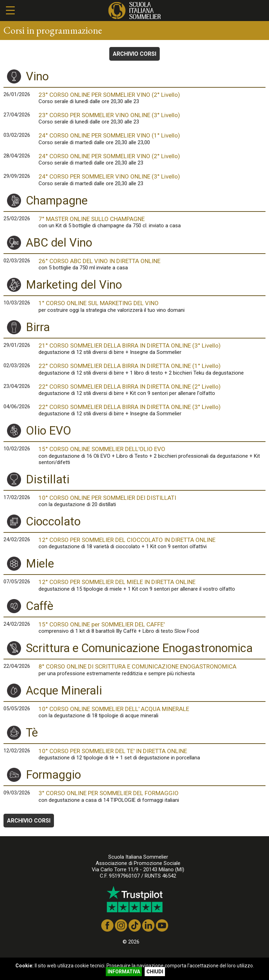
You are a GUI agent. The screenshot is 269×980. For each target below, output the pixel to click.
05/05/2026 (17, 709)
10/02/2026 (17, 449)
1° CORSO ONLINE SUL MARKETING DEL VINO (152, 306)
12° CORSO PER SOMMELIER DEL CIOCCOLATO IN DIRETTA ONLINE (152, 543)
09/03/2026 (17, 793)
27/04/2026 (17, 115)
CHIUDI (155, 972)
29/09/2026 (17, 176)
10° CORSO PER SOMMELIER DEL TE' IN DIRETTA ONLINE (152, 754)
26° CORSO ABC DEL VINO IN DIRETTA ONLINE (152, 264)
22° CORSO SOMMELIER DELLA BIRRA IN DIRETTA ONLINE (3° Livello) (152, 410)
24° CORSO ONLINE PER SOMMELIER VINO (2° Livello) (152, 159)
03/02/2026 (17, 135)
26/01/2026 (17, 94)
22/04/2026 (17, 666)
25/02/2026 (17, 219)
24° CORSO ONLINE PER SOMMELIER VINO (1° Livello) (152, 139)
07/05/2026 (17, 582)
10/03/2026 (17, 303)
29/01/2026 (17, 345)
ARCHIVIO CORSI (134, 54)
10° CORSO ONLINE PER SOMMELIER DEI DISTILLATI (152, 501)
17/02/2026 (17, 497)
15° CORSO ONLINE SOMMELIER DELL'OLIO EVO (152, 455)
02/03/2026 (17, 261)
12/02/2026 (17, 751)
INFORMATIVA (124, 972)
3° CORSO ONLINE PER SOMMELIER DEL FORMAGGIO (152, 796)
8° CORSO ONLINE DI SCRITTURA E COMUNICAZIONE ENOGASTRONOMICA (152, 670)
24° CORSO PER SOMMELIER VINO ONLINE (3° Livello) (152, 180)
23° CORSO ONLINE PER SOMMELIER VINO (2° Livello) (152, 98)
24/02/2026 (17, 539)
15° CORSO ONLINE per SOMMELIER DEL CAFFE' (152, 627)
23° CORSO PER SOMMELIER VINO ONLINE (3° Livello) (152, 118)
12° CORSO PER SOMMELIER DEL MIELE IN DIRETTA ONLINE (152, 585)
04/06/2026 (17, 407)
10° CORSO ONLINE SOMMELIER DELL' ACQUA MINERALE (152, 712)
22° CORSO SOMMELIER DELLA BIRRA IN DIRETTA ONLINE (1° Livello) (152, 369)
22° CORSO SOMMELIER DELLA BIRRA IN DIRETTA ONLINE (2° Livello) (152, 390)
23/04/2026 (17, 386)
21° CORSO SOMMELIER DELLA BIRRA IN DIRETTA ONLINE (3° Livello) (152, 349)
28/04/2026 (17, 156)
